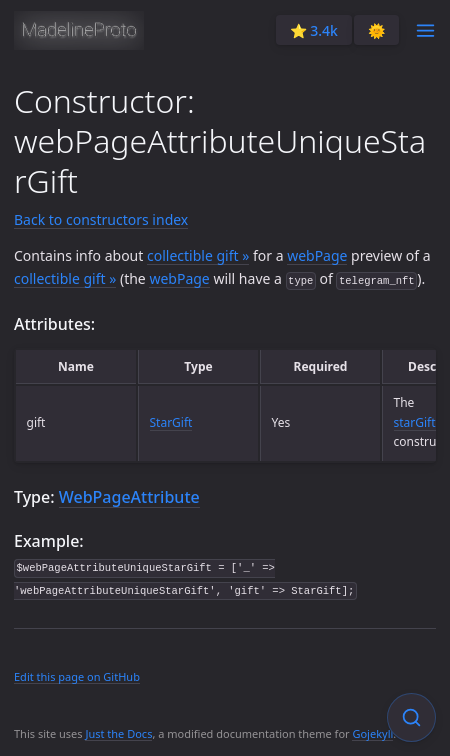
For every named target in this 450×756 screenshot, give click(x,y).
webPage (317, 255)
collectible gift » (198, 255)
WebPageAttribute (129, 497)
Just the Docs (118, 733)
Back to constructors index (101, 219)
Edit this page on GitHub (77, 676)
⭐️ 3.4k (314, 30)
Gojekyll (372, 733)
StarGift (171, 422)
